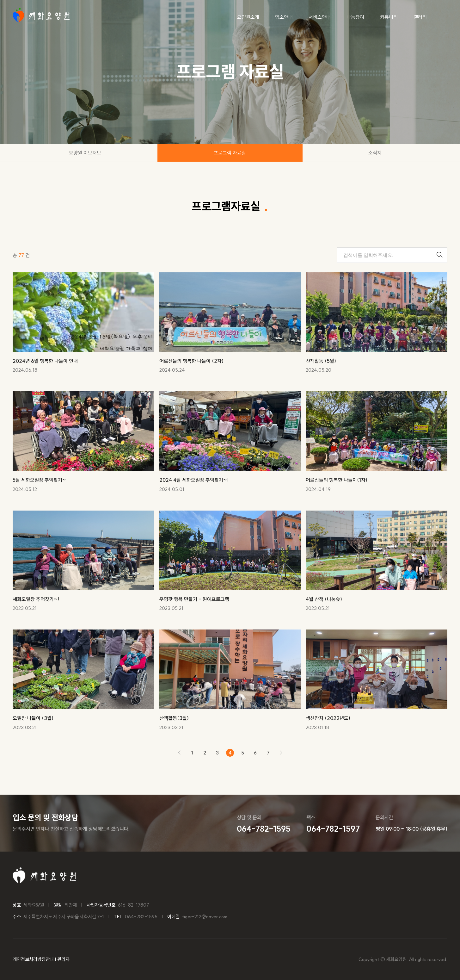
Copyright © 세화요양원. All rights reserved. (403, 959)
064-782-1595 (141, 917)
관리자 (63, 959)
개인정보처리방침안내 (33, 959)
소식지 (375, 153)
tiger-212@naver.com (205, 917)
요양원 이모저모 (85, 153)
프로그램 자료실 (230, 153)
